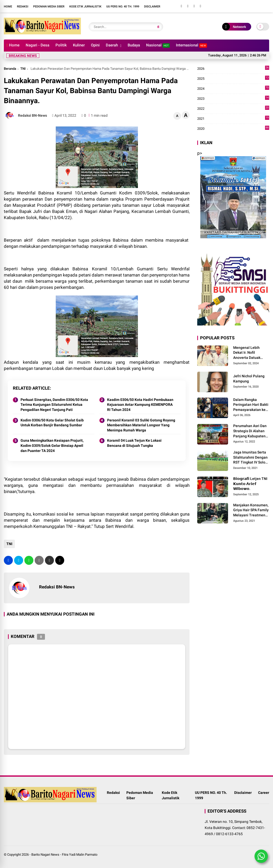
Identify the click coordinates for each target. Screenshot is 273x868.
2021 (233, 119)
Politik (61, 45)
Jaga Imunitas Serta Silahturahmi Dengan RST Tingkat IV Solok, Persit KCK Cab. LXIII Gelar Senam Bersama (251, 458)
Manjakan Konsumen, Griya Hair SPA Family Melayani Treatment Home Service (251, 510)
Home (8, 7)
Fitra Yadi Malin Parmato (80, 855)
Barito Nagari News (45, 855)
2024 (233, 89)
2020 (233, 129)
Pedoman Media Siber (49, 7)
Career (264, 793)
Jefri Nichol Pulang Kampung (249, 379)
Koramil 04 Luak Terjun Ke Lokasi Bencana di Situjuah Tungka (134, 443)
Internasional (191, 45)
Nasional (158, 45)
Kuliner (79, 45)
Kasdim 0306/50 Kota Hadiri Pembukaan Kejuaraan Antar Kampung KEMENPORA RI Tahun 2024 (140, 405)
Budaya (134, 45)
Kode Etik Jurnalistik (85, 7)
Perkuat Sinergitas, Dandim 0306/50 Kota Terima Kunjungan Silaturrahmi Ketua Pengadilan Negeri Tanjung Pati (54, 405)
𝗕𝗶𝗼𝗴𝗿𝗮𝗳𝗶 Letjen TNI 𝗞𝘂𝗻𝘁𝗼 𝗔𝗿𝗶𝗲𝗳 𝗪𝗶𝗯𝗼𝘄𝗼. (250, 484)
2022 (233, 109)
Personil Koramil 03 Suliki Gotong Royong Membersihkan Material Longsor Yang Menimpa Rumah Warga (141, 425)
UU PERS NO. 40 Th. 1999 (123, 7)
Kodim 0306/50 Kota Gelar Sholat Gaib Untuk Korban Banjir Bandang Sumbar (52, 423)
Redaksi (23, 7)
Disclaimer (152, 7)
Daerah (112, 45)
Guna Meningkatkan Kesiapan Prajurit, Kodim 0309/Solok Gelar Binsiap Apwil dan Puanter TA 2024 (52, 445)
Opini (95, 45)
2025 (233, 79)
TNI (23, 69)
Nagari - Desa (37, 45)
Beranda (10, 69)
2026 (233, 69)
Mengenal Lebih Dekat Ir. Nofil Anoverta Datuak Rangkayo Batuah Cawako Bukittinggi (249, 353)
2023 (233, 99)
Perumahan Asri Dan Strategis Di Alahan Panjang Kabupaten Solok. (250, 431)
